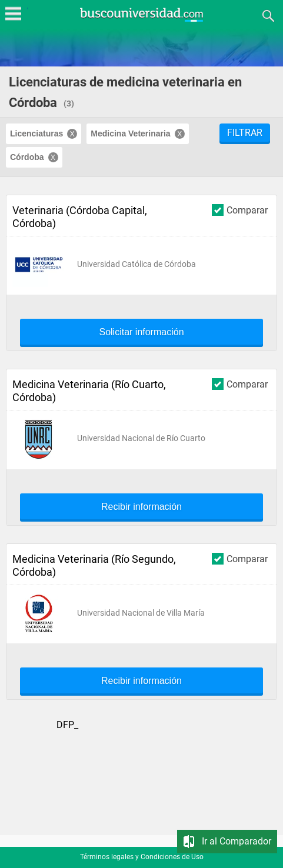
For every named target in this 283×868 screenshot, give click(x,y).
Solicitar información (141, 332)
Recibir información (141, 507)
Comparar (240, 210)
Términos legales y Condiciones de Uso (142, 857)
